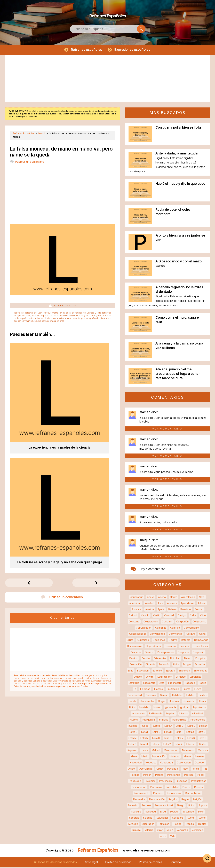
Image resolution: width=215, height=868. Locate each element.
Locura (144, 751)
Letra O (156, 739)
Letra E (134, 733)
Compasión (182, 622)
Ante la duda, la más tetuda (177, 154)
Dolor (176, 665)
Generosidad (135, 696)
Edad (130, 671)
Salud (163, 812)
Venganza (182, 831)
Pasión (195, 769)
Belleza (172, 610)
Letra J (190, 733)
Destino (133, 659)
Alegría (173, 598)
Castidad (169, 616)
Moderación (159, 757)
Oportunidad (146, 769)
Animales (172, 604)
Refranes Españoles (108, 14)
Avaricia (150, 610)
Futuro (198, 690)
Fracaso (159, 690)
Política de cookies (150, 863)
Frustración (173, 690)
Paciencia (173, 769)
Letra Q (179, 739)
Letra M (133, 739)
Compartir (167, 622)
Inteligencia (149, 720)
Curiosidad (143, 641)
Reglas (185, 800)
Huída (132, 708)
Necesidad (136, 763)
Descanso (170, 647)
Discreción (136, 665)
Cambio (145, 616)
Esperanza (196, 677)
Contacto (175, 863)
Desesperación (166, 653)
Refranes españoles (86, 50)
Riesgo (181, 806)
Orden (160, 769)
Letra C (191, 726)
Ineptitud (171, 714)
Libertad (191, 745)
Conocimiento (191, 628)
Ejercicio (170, 671)
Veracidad (197, 831)
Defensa (186, 641)
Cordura (191, 634)
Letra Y (167, 745)
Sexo (201, 812)
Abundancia (137, 598)
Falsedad (190, 683)
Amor (160, 604)
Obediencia (166, 763)
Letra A (168, 726)
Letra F (145, 733)
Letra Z (179, 745)
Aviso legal (91, 863)
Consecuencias (138, 634)
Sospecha (178, 818)
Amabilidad (135, 604)
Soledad (148, 818)
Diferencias (160, 659)
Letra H (168, 733)
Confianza (161, 628)
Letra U (144, 745)
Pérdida (135, 775)
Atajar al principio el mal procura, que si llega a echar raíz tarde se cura (178, 374)
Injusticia (134, 720)
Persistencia (174, 775)
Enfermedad (201, 671)
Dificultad (175, 659)
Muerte (188, 757)
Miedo (145, 757)
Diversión (164, 665)
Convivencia (176, 634)
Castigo (182, 616)
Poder (201, 775)
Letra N (144, 739)
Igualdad (185, 708)
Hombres (174, 702)
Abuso (151, 598)
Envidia (150, 677)
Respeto (146, 806)
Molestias (175, 757)
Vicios (163, 837)
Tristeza (136, 831)
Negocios (151, 763)
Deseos (149, 653)
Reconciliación (193, 794)
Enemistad (184, 671)
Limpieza (132, 751)
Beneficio (186, 610)
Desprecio (198, 653)
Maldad (156, 751)
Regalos (173, 800)
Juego (145, 726)
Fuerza (187, 690)
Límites (203, 745)
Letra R (191, 739)
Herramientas (147, 702)
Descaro (184, 647)
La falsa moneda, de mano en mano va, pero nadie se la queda (61, 152)
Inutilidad (133, 726)
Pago (185, 769)
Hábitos (190, 696)
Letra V (156, 745)
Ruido (192, 806)
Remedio (133, 806)
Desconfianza (200, 647)
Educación (143, 671)
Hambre (203, 696)
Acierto (162, 598)
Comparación (151, 622)
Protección (156, 788)
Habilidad (177, 696)
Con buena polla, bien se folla (178, 128)
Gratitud (164, 696)
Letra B (180, 726)
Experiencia (175, 683)
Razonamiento (141, 794)
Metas (134, 757)
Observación (184, 763)
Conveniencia (157, 634)
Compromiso (199, 622)
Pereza (159, 775)
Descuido (136, 653)
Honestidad (189, 702)
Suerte (202, 818)
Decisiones (159, 641)
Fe (135, 690)
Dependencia (153, 647)
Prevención (166, 782)
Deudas (146, 659)
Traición (202, 824)
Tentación (164, 824)
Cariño (157, 616)
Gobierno (151, 696)
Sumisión (133, 824)
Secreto (174, 812)
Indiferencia (156, 714)
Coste (202, 634)
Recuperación (157, 800)
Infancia (184, 714)
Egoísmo (157, 671)
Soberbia (134, 818)
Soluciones (162, 818)
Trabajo (190, 824)
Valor (160, 831)
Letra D (203, 726)
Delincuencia (201, 641)
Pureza (186, 788)
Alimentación (188, 598)
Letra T (132, 745)
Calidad (133, 616)
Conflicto (175, 628)
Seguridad (188, 812)
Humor (157, 708)
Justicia (157, 726)
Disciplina (200, 659)
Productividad (199, 782)
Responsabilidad (164, 806)
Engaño (138, 677)
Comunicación (144, 628)
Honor (203, 702)
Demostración (135, 647)
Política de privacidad (118, 863)
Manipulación (171, 751)
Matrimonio (188, 751)
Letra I (179, 733)
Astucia (202, 604)
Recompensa (174, 794)
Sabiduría (136, 812)
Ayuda (161, 610)
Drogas (187, 665)
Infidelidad (197, 714)
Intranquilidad (179, 720)
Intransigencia (198, 720)
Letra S (203, 739)
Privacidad (182, 782)
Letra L (201, 733)
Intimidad (163, 720)
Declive (173, 641)
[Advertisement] (108, 79)
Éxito (162, 683)
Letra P (168, 739)
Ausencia (137, 610)
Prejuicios (150, 782)
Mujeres (200, 757)
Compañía (134, 622)
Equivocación (165, 677)
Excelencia (149, 683)
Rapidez (199, 788)
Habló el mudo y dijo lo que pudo (180, 184)
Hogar (162, 702)
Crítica (130, 641)
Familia (203, 683)
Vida (173, 837)
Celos (193, 616)
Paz (205, 769)
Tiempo (177, 824)
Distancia (150, 665)
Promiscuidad (139, 788)
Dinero (188, 659)
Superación (148, 824)
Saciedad (151, 812)
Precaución (135, 782)
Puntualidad (172, 788)
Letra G (156, 733)
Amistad (149, 604)
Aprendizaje (187, 604)
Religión (197, 800)
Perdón (147, 775)
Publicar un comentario (29, 162)
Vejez (170, 831)
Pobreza (189, 775)
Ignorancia (170, 708)
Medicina (203, 751)
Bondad (199, 610)
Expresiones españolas (133, 50)
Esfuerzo (181, 677)
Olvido (131, 769)
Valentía (149, 831)
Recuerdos (139, 800)
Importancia (199, 708)
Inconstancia (139, 714)
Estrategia (134, 683)
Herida (132, 702)
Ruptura (203, 806)
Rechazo (158, 794)
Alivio (202, 598)
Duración (200, 665)
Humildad (144, 708)
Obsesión (200, 763)
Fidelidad (145, 690)
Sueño (191, 818)
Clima (203, 616)
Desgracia (183, 653)
